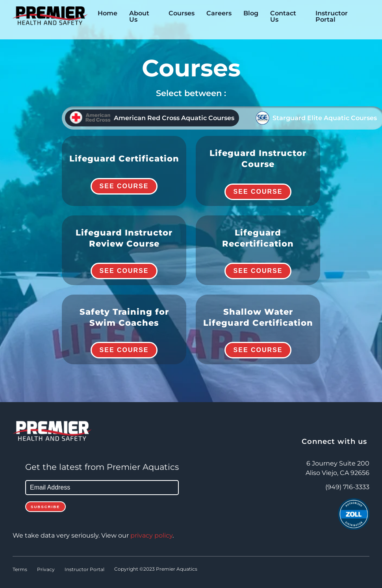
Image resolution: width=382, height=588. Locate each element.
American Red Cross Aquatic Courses (152, 118)
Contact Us (283, 17)
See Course (124, 186)
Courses (182, 13)
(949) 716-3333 (347, 487)
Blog (251, 13)
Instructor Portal (332, 17)
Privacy (46, 569)
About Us (139, 17)
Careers (219, 13)
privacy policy (151, 536)
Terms (20, 569)
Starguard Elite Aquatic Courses (316, 118)
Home (108, 13)
